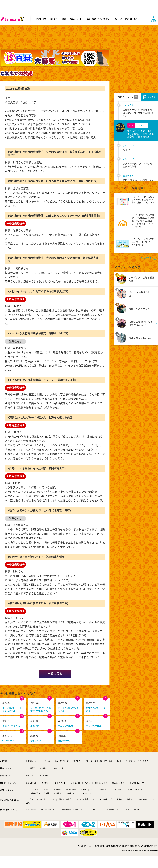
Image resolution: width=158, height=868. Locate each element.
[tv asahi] (13, 19)
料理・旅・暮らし (132, 19)
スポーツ (118, 19)
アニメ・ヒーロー (76, 19)
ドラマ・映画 (41, 19)
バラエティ (54, 19)
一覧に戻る (55, 674)
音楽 (64, 19)
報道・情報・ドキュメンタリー (99, 19)
